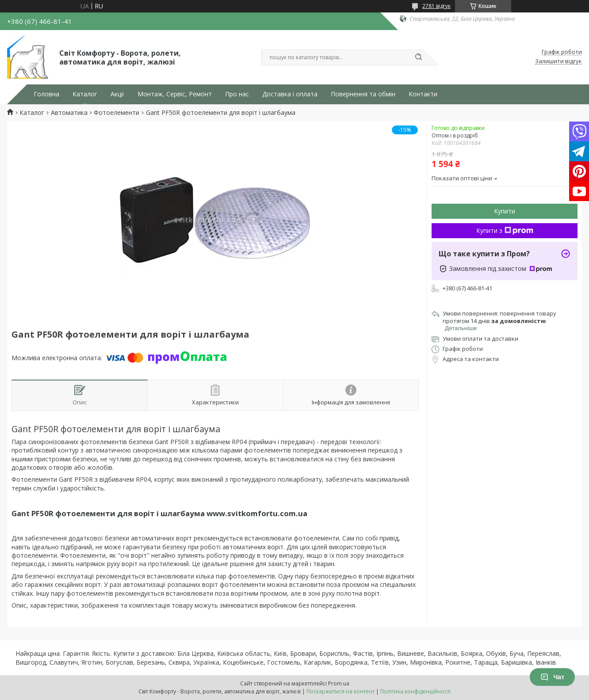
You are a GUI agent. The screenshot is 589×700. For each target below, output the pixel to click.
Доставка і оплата (290, 94)
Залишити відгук (558, 61)
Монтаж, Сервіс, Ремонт (175, 94)
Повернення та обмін (363, 94)
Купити (505, 211)
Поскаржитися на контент (340, 691)
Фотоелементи (117, 113)
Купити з (505, 230)
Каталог (85, 94)
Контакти (423, 94)
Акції (117, 94)
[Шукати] (418, 57)
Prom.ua (339, 683)
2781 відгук (436, 6)
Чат (552, 677)
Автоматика (69, 113)
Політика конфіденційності (415, 691)
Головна (46, 94)
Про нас (237, 94)
